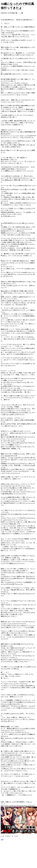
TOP (2, 840)
